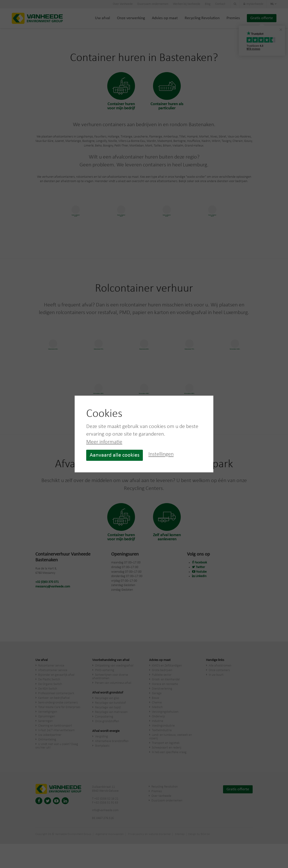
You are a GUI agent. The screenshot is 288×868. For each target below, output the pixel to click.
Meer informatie (104, 442)
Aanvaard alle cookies (115, 455)
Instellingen (161, 455)
